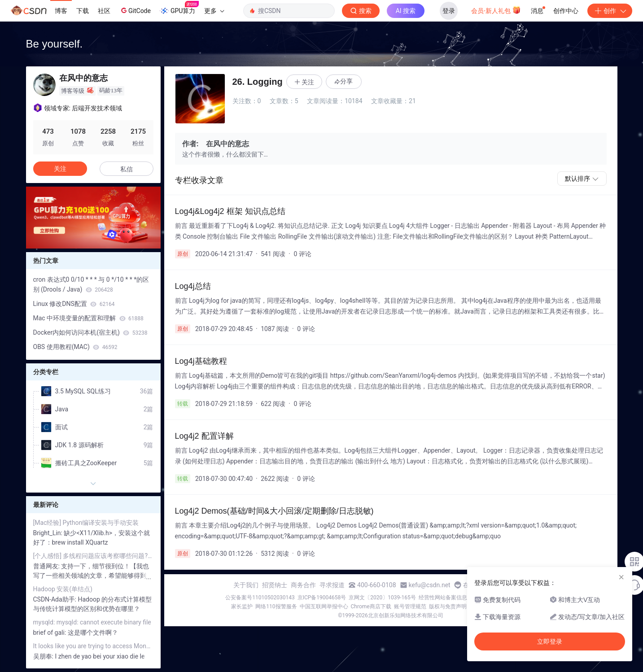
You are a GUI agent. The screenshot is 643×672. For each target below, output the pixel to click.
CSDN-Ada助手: (56, 599)
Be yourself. (55, 44)
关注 (60, 169)
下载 (83, 11)
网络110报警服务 (276, 607)
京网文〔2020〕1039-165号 (382, 598)
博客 (61, 11)
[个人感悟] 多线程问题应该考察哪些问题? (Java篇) (93, 556)
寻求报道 (332, 585)
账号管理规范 (410, 607)
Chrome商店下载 (371, 607)
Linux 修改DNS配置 (74, 304)
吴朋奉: (44, 656)
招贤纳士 (275, 585)
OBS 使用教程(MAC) (75, 347)
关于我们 (246, 585)
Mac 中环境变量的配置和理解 (88, 318)
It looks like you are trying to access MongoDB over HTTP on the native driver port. (93, 646)
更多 (214, 11)
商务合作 (303, 585)
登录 (449, 11)
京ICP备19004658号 (322, 598)
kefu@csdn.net (430, 585)
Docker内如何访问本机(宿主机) (90, 332)
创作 (610, 11)
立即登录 (550, 641)
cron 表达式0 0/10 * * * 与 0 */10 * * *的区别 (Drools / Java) (91, 284)
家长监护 (242, 607)
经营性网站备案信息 (443, 598)
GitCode (135, 10)
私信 (127, 169)
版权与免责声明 (448, 607)
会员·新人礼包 (496, 10)
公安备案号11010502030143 (260, 598)
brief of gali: (50, 633)
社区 (104, 11)
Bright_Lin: (49, 533)
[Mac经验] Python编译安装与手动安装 (86, 523)
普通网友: (47, 566)
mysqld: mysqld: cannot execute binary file (92, 622)
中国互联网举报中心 (324, 607)
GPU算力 (179, 8)
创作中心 (566, 11)
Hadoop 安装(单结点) (63, 589)
